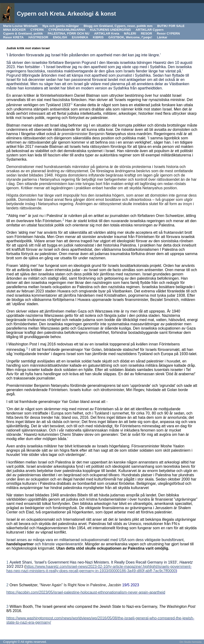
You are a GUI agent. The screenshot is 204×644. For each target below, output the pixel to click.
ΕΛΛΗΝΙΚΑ (80, 37)
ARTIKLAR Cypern (150, 30)
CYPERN (37, 30)
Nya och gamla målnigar (61, 26)
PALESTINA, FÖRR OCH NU (69, 33)
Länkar (162, 37)
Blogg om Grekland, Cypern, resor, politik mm (118, 26)
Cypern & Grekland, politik (23, 33)
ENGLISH (60, 37)
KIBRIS (98, 37)
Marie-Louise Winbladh (20, 26)
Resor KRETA (13, 37)
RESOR (146, 33)
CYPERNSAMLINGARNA (67, 30)
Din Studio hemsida (190, 642)
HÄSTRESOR (38, 37)
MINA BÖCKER (14, 30)
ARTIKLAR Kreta (107, 33)
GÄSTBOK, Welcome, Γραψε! (130, 37)
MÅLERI (130, 33)
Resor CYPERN (168, 33)
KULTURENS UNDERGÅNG (110, 30)
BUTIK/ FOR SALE (171, 26)
